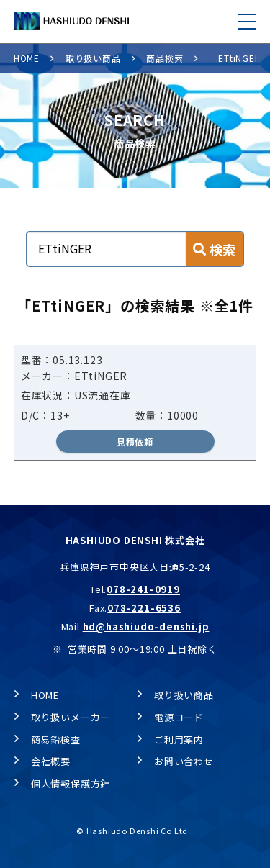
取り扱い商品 (93, 58)
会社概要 (51, 761)
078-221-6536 (144, 608)
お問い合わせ (184, 761)
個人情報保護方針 (71, 783)
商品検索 (165, 58)
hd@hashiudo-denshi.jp (146, 627)
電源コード (179, 717)
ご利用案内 (179, 740)
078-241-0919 (143, 589)
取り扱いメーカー (71, 717)
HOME (27, 58)
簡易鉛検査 (56, 740)
